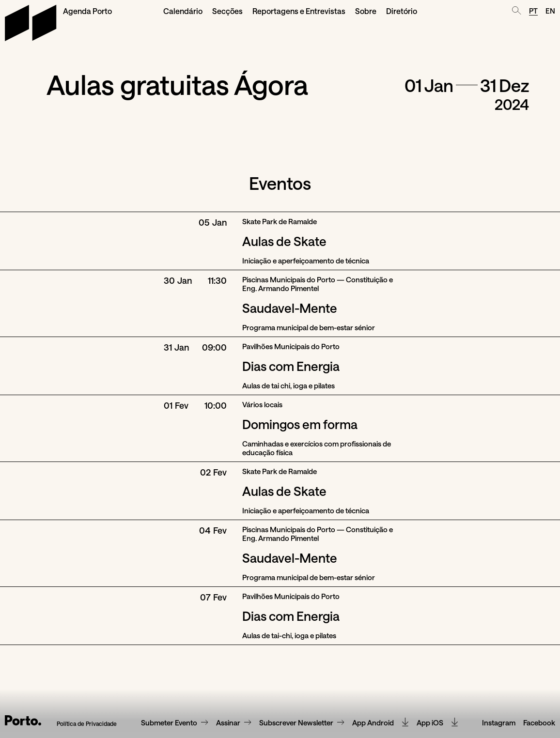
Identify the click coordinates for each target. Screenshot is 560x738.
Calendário (183, 11)
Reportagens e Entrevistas (299, 11)
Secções (227, 11)
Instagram (499, 704)
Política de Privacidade (87, 705)
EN (550, 11)
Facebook (539, 704)
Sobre (366, 11)
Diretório (402, 11)
